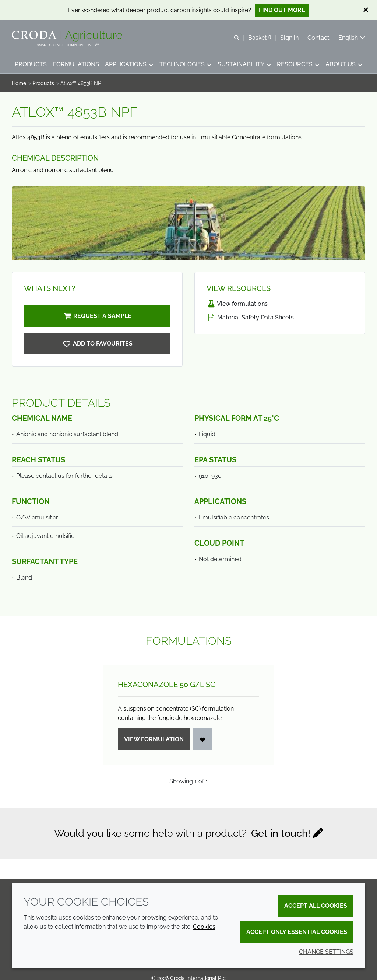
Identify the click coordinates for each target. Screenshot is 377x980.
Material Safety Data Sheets (250, 317)
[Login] (202, 739)
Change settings (326, 952)
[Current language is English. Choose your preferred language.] (352, 38)
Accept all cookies (316, 906)
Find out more (282, 10)
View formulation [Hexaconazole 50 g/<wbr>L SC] (154, 739)
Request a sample (97, 316)
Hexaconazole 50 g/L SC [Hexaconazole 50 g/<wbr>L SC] (167, 685)
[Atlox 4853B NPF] (97, 344)
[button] (31, 65)
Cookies (204, 927)
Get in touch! (281, 833)
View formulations (237, 304)
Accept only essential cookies (297, 932)
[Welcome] (68, 36)
